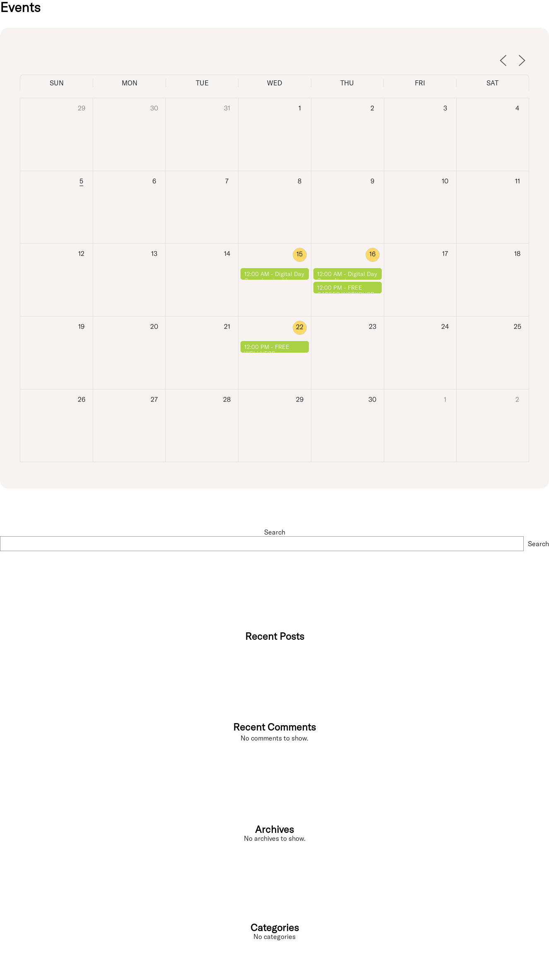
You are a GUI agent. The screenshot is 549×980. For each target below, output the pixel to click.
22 (300, 327)
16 (372, 254)
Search (275, 532)
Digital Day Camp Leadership (274, 277)
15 (300, 254)
